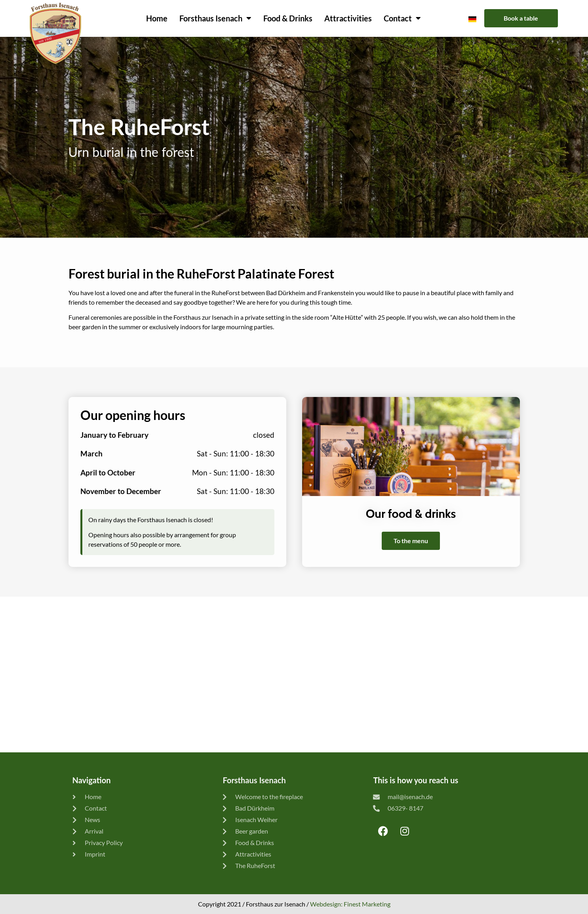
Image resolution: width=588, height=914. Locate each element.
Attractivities (348, 18)
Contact (402, 18)
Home (157, 18)
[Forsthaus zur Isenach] (294, 675)
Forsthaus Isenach (215, 18)
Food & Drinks (288, 18)
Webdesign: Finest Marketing (350, 904)
